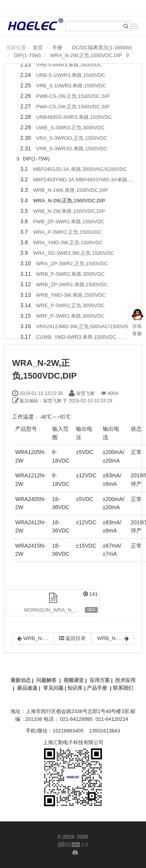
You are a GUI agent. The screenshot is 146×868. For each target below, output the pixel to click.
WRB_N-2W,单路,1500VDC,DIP (69, 211)
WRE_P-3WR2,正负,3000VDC (70, 305)
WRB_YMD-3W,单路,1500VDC (71, 295)
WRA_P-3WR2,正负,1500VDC (67, 232)
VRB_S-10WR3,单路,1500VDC (71, 86)
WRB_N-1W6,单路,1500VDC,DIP (71, 190)
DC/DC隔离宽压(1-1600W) (102, 48)
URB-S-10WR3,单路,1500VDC (70, 75)
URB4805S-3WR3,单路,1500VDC (74, 117)
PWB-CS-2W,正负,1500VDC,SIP (73, 96)
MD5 (91, 610)
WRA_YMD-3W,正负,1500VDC (68, 243)
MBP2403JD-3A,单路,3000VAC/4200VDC (80, 169)
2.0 (73, 845)
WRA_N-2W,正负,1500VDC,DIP (86, 55)
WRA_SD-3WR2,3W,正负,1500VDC (74, 253)
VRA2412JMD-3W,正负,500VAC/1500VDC (84, 326)
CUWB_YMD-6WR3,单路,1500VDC (76, 337)
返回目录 (72, 638)
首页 (38, 48)
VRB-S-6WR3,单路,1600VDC (69, 65)
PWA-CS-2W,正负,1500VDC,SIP (73, 107)
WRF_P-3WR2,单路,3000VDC (70, 316)
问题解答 (46, 680)
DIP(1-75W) (27, 55)
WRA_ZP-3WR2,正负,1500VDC (72, 264)
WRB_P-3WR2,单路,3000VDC (70, 274)
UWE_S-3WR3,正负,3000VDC (70, 128)
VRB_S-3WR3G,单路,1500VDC (71, 149)
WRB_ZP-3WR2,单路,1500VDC (72, 284)
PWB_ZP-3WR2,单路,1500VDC (69, 222)
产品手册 (97, 688)
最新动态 (21, 680)
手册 (57, 48)
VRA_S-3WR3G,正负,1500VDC (71, 138)
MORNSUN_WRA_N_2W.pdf (57, 610)
